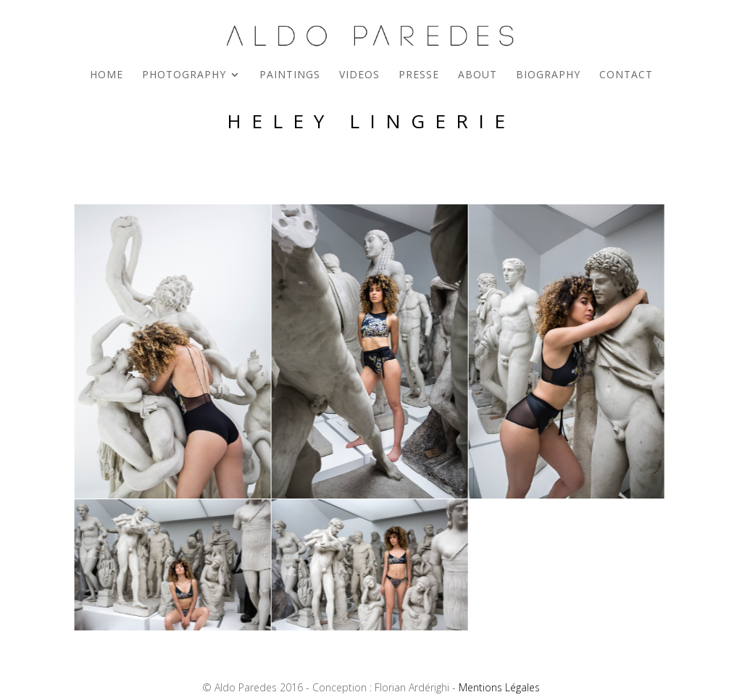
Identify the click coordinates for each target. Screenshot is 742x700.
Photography (184, 75)
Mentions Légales (499, 687)
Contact (626, 75)
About (478, 75)
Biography (548, 75)
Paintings (290, 75)
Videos (359, 75)
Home (107, 75)
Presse (419, 75)
